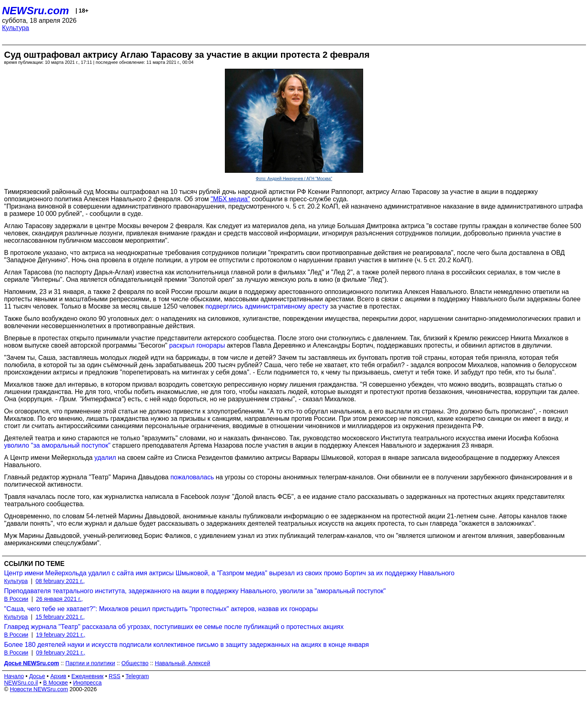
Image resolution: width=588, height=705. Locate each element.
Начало (14, 676)
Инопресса (88, 683)
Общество (135, 663)
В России (16, 599)
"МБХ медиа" (230, 199)
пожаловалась (192, 477)
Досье (37, 676)
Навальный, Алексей (183, 663)
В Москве (56, 683)
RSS (114, 676)
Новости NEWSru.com (39, 689)
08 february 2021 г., (60, 581)
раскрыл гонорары (197, 345)
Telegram (137, 676)
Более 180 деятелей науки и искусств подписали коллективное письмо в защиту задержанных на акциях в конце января (186, 645)
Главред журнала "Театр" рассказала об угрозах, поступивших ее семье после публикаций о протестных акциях (174, 627)
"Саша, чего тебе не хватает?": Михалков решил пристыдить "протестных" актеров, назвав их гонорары (161, 609)
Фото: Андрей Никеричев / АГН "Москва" (294, 179)
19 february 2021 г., (61, 635)
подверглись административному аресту (267, 306)
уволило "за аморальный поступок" (57, 445)
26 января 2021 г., (60, 599)
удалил (105, 458)
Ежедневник (88, 676)
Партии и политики (90, 663)
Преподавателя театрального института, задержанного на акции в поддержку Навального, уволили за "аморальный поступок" (195, 591)
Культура (16, 28)
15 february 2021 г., (60, 617)
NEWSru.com (36, 11)
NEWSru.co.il (21, 683)
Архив (58, 676)
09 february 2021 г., (61, 653)
